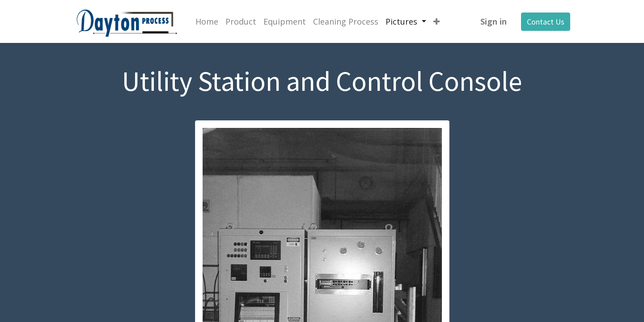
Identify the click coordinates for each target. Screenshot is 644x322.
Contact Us (546, 22)
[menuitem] (207, 22)
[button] (436, 22)
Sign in (494, 21)
